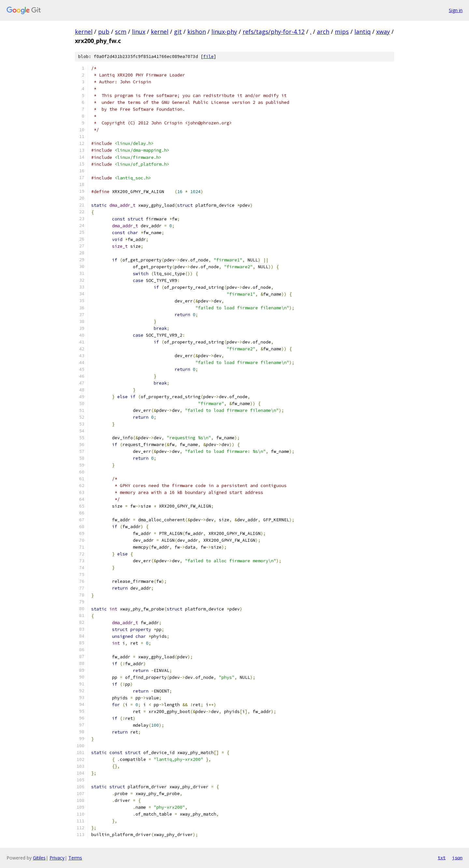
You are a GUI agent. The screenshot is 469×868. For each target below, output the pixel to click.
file (208, 56)
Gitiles (39, 858)
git (178, 32)
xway (383, 32)
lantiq (362, 32)
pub (104, 32)
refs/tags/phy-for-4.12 (274, 32)
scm (121, 32)
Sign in (456, 10)
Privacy (57, 858)
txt (442, 858)
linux (139, 32)
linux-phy (224, 32)
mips (342, 32)
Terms (75, 858)
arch (323, 32)
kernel (84, 32)
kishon (197, 32)
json (457, 858)
